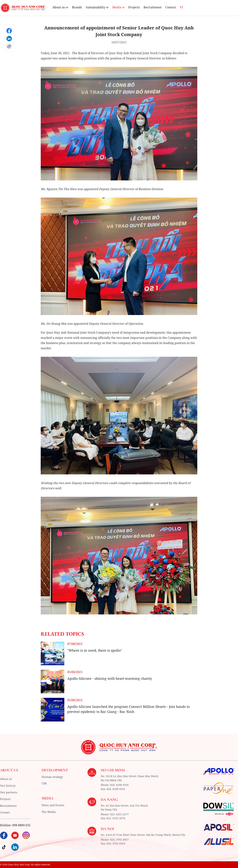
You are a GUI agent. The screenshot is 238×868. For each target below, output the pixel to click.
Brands (77, 7)
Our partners (9, 792)
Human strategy (53, 777)
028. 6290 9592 (119, 785)
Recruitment (153, 7)
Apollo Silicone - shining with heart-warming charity (110, 678)
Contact (171, 7)
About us (6, 779)
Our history (8, 786)
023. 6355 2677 (119, 814)
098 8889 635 (21, 825)
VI (181, 7)
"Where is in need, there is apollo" (95, 650)
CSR (44, 784)
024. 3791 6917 (119, 839)
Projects (134, 7)
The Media (49, 812)
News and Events (54, 805)
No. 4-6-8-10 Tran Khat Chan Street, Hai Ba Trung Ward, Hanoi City (143, 834)
